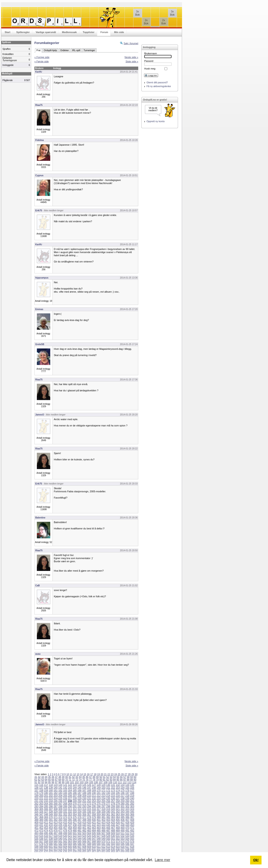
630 (89, 849)
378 (89, 817)
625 (65, 849)
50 (101, 777)
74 (80, 780)
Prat (38, 50)
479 (70, 830)
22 (109, 774)
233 (98, 798)
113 (129, 782)
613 (108, 847)
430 (36, 825)
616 (123, 847)
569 (98, 841)
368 (41, 817)
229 (80, 798)
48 (94, 777)
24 (115, 774)
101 (72, 782)
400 (94, 820)
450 (132, 825)
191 (98, 793)
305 (41, 809)
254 (98, 801)
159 (46, 790)
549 (103, 839)
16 (88, 774)
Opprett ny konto (156, 121)
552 (118, 839)
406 (123, 820)
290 (70, 806)
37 (56, 777)
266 (56, 804)
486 (103, 830)
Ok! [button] (256, 860)
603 (60, 847)
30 (136, 774)
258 (118, 801)
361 (108, 814)
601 (51, 847)
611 (98, 847)
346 (36, 814)
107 (101, 782)
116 (41, 785)
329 (56, 812)
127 (94, 785)
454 (51, 828)
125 (84, 785)
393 (60, 820)
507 (103, 833)
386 (127, 817)
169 (94, 790)
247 (65, 801)
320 (113, 809)
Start (7, 32)
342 (118, 812)
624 (60, 849)
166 (80, 790)
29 (133, 774)
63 (43, 780)
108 (105, 782)
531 (118, 836)
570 (103, 841)
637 (123, 849)
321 (118, 809)
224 (56, 798)
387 (132, 817)
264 (46, 804)
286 (51, 806)
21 (105, 774)
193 (108, 793)
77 (90, 780)
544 (80, 839)
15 (85, 774)
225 (60, 798)
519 (60, 836)
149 (98, 788)
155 (127, 788)
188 (84, 793)
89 (132, 780)
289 (65, 806)
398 (84, 820)
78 (94, 780)
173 (113, 790)
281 (127, 804)
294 (89, 806)
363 (118, 814)
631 (94, 849)
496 (51, 833)
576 (132, 841)
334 (80, 812)
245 (56, 801)
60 (135, 777)
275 (98, 804)
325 (36, 812)
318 (103, 809)
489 (118, 830)
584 (70, 844)
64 (46, 780)
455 (56, 828)
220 (36, 798)
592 (108, 844)
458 (70, 828)
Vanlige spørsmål (46, 32)
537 (46, 839)
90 (135, 780)
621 (46, 849)
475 (51, 830)
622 (51, 849)
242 (41, 801)
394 (65, 820)
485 (98, 830)
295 (94, 806)
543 (75, 839)
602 (56, 847)
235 (108, 798)
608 (84, 847)
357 (89, 814)
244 (51, 801)
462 (89, 828)
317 (98, 809)
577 (36, 844)
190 (94, 793)
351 (60, 814)
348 (46, 814)
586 (80, 844)
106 (96, 782)
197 (127, 793)
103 (82, 782)
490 (123, 830)
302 (127, 806)
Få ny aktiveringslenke (159, 86)
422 (98, 822)
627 (75, 849)
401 (98, 820)
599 (41, 847)
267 (60, 804)
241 (36, 801)
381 (103, 817)
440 (84, 825)
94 (46, 782)
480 (75, 830)
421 (94, 822)
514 (36, 836)
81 (104, 780)
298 (108, 806)
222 (46, 798)
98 (60, 782)
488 (113, 830)
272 (84, 804)
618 (132, 847)
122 (70, 785)
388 (36, 820)
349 (51, 814)
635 (113, 849)
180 (46, 793)
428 (127, 822)
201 (46, 796)
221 (41, 798)
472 (36, 830)
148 (94, 788)
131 (113, 785)
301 (123, 806)
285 (46, 806)
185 (70, 793)
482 (84, 830)
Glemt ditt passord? (157, 82)
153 (118, 788)
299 (113, 806)
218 (127, 796)
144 (75, 788)
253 (94, 801)
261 (132, 801)
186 (75, 793)
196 (123, 793)
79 (97, 780)
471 (132, 828)
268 (65, 804)
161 (56, 790)
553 (123, 839)
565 (80, 841)
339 (103, 812)
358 (94, 814)
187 (80, 793)
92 (39, 782)
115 (36, 785)
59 (132, 777)
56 (121, 777)
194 (113, 793)
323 (127, 809)
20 (102, 774)
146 (84, 788)
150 (103, 788)
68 (60, 780)
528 (103, 836)
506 (98, 833)
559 (51, 841)
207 (75, 796)
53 (111, 777)
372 (60, 817)
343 (123, 812)
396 (75, 820)
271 (80, 804)
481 (80, 830)
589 (94, 844)
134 (127, 785)
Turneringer (89, 50)
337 (94, 812)
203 (56, 796)
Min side (119, 32)
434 (56, 825)
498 (60, 833)
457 (65, 828)
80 (101, 780)
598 (36, 847)
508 (108, 833)
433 (51, 825)
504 (89, 833)
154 (123, 788)
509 (113, 833)
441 (89, 825)
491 (127, 830)
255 (103, 801)
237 (118, 798)
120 (60, 785)
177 (132, 790)
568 (94, 841)
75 (84, 780)
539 (56, 839)
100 (67, 782)
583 (65, 844)
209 (84, 796)
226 (65, 798)
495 (46, 833)
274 (94, 804)
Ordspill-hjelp (50, 50)
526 (94, 836)
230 (84, 798)
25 (119, 774)
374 (70, 817)
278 (113, 804)
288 (60, 806)
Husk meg (150, 69)
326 (41, 812)
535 (36, 839)
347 (41, 814)
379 (94, 817)
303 (132, 806)
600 (46, 847)
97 (56, 782)
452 (41, 828)
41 (70, 777)
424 (108, 822)
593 (113, 844)
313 (80, 809)
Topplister (89, 32)
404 (113, 820)
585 (75, 844)
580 (51, 844)
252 (89, 801)
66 (53, 780)
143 (70, 788)
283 (36, 806)
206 (70, 796)
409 (36, 822)
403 (108, 820)
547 (94, 839)
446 (113, 825)
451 (36, 828)
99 (63, 782)
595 (123, 844)
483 (89, 830)
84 (114, 780)
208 (80, 796)
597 (132, 844)
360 (103, 814)
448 (123, 825)
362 (113, 814)
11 (71, 774)
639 (132, 849)
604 (65, 847)
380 (98, 817)
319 (108, 809)
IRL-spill (76, 50)
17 (92, 774)
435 (60, 825)
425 (113, 822)
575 (127, 841)
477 (60, 830)
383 (113, 817)
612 (103, 847)
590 (98, 844)
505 (94, 833)
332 (70, 812)
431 (41, 825)
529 (108, 836)
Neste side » (131, 57)
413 (56, 822)
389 (41, 820)
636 (118, 849)
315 (89, 809)
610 (94, 847)
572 (113, 841)
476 (56, 830)
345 (132, 812)
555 (132, 839)
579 (46, 844)
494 (41, 833)
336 (89, 812)
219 (132, 796)
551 (113, 839)
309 (60, 809)
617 (127, 847)
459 (75, 828)
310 (65, 809)
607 (80, 847)
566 (84, 841)
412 (51, 822)
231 (89, 798)
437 (70, 825)
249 (75, 801)
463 (94, 828)
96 (53, 782)
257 (113, 801)
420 (89, 822)
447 (118, 825)
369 (46, 817)
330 (60, 812)
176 (127, 790)
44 (80, 777)
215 (113, 796)
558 (46, 841)
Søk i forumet (131, 43)
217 (123, 796)
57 (125, 777)
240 (132, 798)
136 (36, 788)
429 (132, 822)
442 (94, 825)
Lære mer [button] (162, 860)
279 (118, 804)
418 (80, 822)
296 (98, 806)
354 (75, 814)
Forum (104, 32)
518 (56, 836)
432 (46, 825)
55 (118, 777)
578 (41, 844)
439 (80, 825)
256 (108, 801)
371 (56, 817)
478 (65, 830)
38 (60, 777)
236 (113, 798)
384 (118, 817)
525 (89, 836)
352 (65, 814)
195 (118, 793)
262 (36, 804)
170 (98, 790)
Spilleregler (23, 32)
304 (36, 809)
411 (46, 822)
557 (41, 841)
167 (84, 790)
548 (98, 839)
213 (103, 796)
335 (84, 812)
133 (123, 785)
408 (132, 820)
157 (36, 790)
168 (89, 790)
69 (63, 780)
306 (46, 809)
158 (41, 790)
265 (51, 804)
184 (65, 793)
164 (70, 790)
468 (118, 828)
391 (51, 820)
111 (120, 782)
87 (125, 780)
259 (123, 801)
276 (103, 804)
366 (132, 814)
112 (125, 782)
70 (67, 780)
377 (84, 817)
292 (80, 806)
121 (65, 785)
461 (84, 828)
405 (118, 820)
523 (80, 836)
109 (110, 782)
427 (123, 822)
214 (108, 796)
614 (113, 847)
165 (75, 790)
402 (103, 820)
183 (60, 793)
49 (97, 777)
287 (56, 806)
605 (70, 847)
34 (46, 777)
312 (75, 809)
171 (103, 790)
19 (98, 774)
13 (78, 774)
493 (36, 833)
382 (108, 817)
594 (118, 844)
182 (56, 793)
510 (118, 833)
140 (56, 788)
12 (75, 774)
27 (126, 774)
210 (89, 796)
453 (46, 828)
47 (90, 777)
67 (56, 780)
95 (49, 782)
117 (46, 785)
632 (98, 849)
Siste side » (132, 61)
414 (60, 822)
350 (56, 814)
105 (91, 782)
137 (41, 788)
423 (103, 822)
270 (75, 804)
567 (89, 841)
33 (43, 777)
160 (51, 790)
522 (75, 836)
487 (108, 830)
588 (89, 844)
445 (108, 825)
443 (98, 825)
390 (46, 820)
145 (80, 788)
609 (89, 847)
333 (75, 812)
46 (87, 777)
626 (70, 849)
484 (94, 830)
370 (51, 817)
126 (89, 785)
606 (75, 847)
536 (41, 839)
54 (114, 777)
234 (103, 798)
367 (36, 817)
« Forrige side (42, 57)
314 (84, 809)
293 (84, 806)
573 (118, 841)
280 (123, 804)
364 (123, 814)
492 (132, 830)
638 (127, 849)
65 (49, 780)
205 (65, 796)
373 (65, 817)
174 (118, 790)
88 (128, 780)
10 (68, 774)
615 (118, 847)
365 (127, 814)
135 (132, 785)
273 (89, 804)
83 (111, 780)
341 (113, 812)
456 (60, 828)
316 (94, 809)
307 (51, 809)
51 (104, 777)
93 (43, 782)
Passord (149, 61)
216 (118, 796)
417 (75, 822)
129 (103, 785)
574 (123, 841)
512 (127, 833)
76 (87, 780)
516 (46, 836)
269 (70, 804)
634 (108, 849)
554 (127, 839)
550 (108, 839)
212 (98, 796)
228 (75, 798)
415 (65, 822)
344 (127, 812)
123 (75, 785)
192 (103, 793)
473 (41, 830)
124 (80, 785)
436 (65, 825)
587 (84, 844)
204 (60, 796)
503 (84, 833)
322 (123, 809)
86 (121, 780)
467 (113, 828)
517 (51, 836)
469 (123, 828)
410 (41, 822)
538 (51, 839)
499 (65, 833)
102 (77, 782)
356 (84, 814)
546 (89, 839)
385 (123, 817)
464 (98, 828)
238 (123, 798)
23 (112, 774)
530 (113, 836)
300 (118, 806)
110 (115, 782)
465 (103, 828)
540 (60, 839)
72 (73, 780)
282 (132, 804)
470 (127, 828)
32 (39, 777)
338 (98, 812)
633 (103, 849)
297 (103, 806)
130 (108, 785)
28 (129, 774)
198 (132, 793)
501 (75, 833)
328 (51, 812)
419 (84, 822)
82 (108, 780)
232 (94, 798)
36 (53, 777)
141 (60, 788)
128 (98, 785)
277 (108, 804)
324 (132, 809)
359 (98, 814)
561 (60, 841)
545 (84, 839)
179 (41, 793)
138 (46, 788)
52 (108, 777)
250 (80, 801)
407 (127, 820)
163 (65, 790)
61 (36, 780)
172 (108, 790)
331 (65, 812)
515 (41, 836)
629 (84, 849)
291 (75, 806)
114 (134, 782)
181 (51, 793)
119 (56, 785)
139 (51, 788)
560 (56, 841)
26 (122, 774)
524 (84, 836)
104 (86, 782)
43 (77, 777)
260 (127, 801)
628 (80, 849)
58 (128, 777)
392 (56, 820)
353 (70, 814)
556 (36, 841)
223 (51, 798)
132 (118, 785)
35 (49, 777)
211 (94, 796)
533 (127, 836)
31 (36, 777)
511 (123, 833)
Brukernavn (151, 53)
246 (60, 801)
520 (65, 836)
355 (80, 814)
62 (39, 780)
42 (73, 777)
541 (65, 839)
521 (70, 836)
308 (56, 809)
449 (127, 825)
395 (70, 820)
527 (98, 836)
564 (75, 841)
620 (41, 849)
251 (84, 801)
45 (84, 777)
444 (103, 825)
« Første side (42, 61)
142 (65, 788)
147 (89, 788)
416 (70, 822)
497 (56, 833)
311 (70, 809)
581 (56, 844)
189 (89, 793)
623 (56, 849)
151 (108, 788)
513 (132, 833)
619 (36, 849)
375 (75, 817)
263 (41, 804)
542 (70, 839)
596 (127, 844)
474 (46, 830)
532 (123, 836)
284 (41, 806)
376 (80, 817)
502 (80, 833)
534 (132, 836)
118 (51, 785)
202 (51, 796)
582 (60, 844)
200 (41, 796)
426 (118, 822)
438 (75, 825)
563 (70, 841)
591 (103, 844)
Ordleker (65, 50)
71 (70, 780)
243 (46, 801)
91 (36, 782)
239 (127, 798)
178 (36, 793)
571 (108, 841)
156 (132, 788)
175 (123, 790)
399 (89, 820)
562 (65, 841)
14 (81, 774)
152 (113, 788)
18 (95, 774)
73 (77, 780)
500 (70, 833)
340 (108, 812)
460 (80, 828)
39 (63, 777)
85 (118, 780)
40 (67, 777)
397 (80, 820)
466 (108, 828)
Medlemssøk (69, 32)
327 (46, 812)
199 (36, 796)
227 (70, 798)
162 (60, 790)
